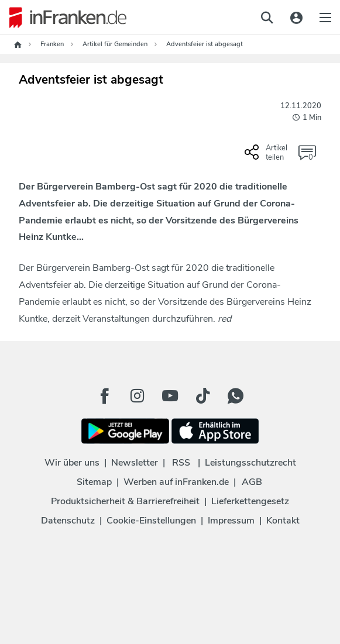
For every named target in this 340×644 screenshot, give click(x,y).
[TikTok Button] (203, 396)
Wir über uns (72, 463)
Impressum (231, 521)
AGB (252, 482)
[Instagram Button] (138, 396)
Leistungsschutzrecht (250, 463)
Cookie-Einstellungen (151, 521)
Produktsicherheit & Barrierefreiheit (125, 501)
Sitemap (94, 482)
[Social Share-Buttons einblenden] (267, 157)
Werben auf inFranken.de (176, 482)
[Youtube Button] (170, 396)
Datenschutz (68, 521)
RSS (181, 463)
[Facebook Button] (105, 396)
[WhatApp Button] (236, 396)
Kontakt (283, 521)
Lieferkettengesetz (250, 501)
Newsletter (135, 463)
